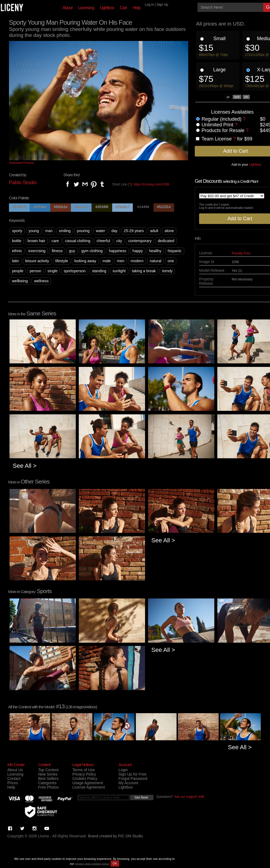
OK (115, 863)
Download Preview (21, 163)
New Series (48, 774)
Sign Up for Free (132, 774)
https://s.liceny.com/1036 (151, 184)
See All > (25, 466)
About (67, 8)
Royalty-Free (241, 253)
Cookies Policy (85, 779)
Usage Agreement (87, 783)
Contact (14, 779)
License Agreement (89, 787)
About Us (15, 770)
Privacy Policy (84, 774)
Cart (123, 8)
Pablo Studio (23, 182)
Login (123, 770)
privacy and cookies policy (92, 863)
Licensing (86, 8)
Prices (13, 783)
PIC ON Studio (131, 836)
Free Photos (48, 787)
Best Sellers (48, 779)
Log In (149, 5)
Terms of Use (83, 770)
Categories (47, 783)
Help (136, 8)
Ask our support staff (189, 797)
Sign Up (162, 5)
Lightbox (107, 8)
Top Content (48, 770)
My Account (128, 783)
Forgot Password (133, 779)
